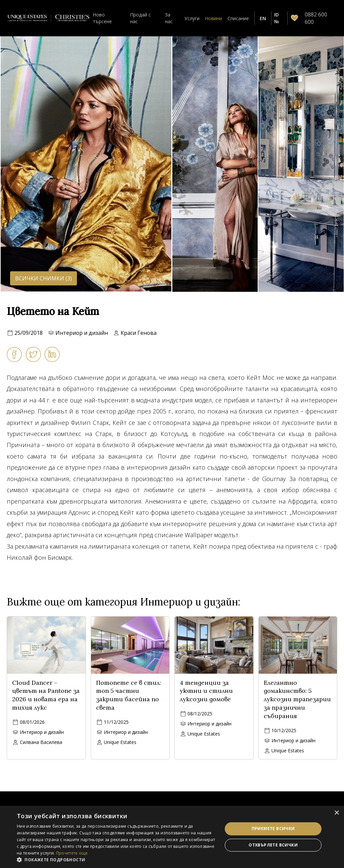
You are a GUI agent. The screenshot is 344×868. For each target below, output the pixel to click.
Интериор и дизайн (82, 333)
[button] (117, 860)
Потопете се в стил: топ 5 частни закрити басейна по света (128, 695)
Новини (213, 18)
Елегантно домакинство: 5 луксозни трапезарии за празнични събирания (297, 699)
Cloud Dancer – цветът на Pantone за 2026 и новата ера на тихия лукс (46, 695)
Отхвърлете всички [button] (273, 845)
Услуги (192, 18)
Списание (238, 18)
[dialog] (172, 837)
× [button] (336, 813)
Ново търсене (102, 18)
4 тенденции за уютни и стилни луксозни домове (206, 691)
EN (263, 18)
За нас (169, 18)
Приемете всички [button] (273, 828)
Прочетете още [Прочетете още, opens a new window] (72, 853)
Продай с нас (140, 18)
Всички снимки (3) (44, 278)
